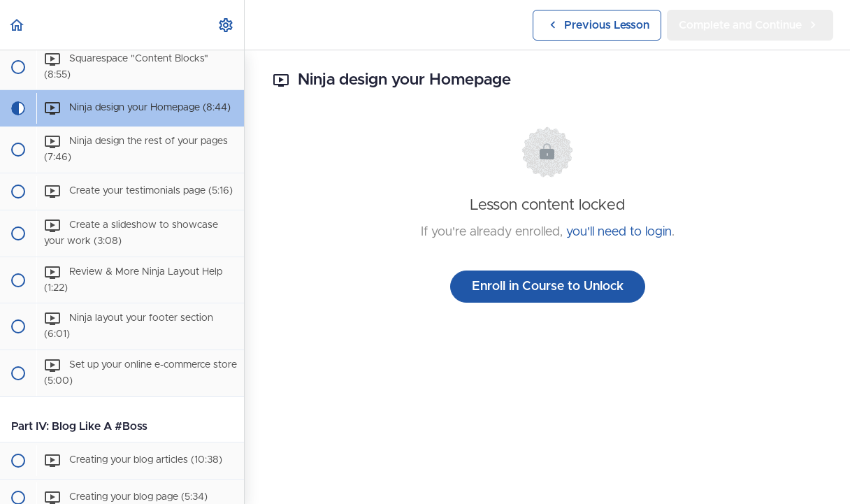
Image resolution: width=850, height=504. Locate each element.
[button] (17, 25)
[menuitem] (226, 25)
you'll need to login (619, 232)
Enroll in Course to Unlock (548, 287)
